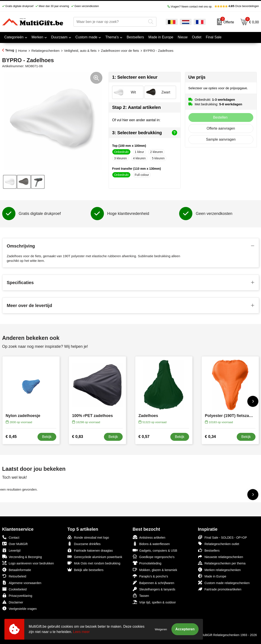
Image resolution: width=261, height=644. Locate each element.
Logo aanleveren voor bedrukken (28, 563)
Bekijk (47, 437)
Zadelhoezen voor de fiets (120, 51)
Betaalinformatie (17, 570)
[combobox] (110, 22)
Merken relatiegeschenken (219, 570)
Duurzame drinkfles (84, 544)
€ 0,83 (78, 437)
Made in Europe (212, 576)
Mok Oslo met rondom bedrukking (94, 563)
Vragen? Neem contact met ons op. (190, 7)
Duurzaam (59, 37)
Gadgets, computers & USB (155, 550)
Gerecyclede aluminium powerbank (95, 557)
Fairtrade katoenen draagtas (90, 550)
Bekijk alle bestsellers (85, 570)
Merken (37, 37)
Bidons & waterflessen (151, 544)
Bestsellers (209, 550)
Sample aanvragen (221, 139)
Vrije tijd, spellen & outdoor (154, 602)
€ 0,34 (210, 437)
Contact (11, 537)
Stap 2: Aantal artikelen (136, 107)
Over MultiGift (15, 544)
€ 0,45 (11, 437)
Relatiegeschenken (45, 51)
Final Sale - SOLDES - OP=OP (223, 537)
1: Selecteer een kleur (135, 77)
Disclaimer (13, 602)
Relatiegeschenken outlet (219, 544)
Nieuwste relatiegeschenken (221, 557)
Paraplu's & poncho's (150, 576)
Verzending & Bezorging (22, 557)
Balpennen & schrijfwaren (153, 583)
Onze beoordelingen (237, 6)
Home (23, 51)
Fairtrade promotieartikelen (220, 589)
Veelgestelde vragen (20, 608)
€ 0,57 (144, 437)
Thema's (112, 37)
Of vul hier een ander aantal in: (136, 120)
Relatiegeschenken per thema (222, 563)
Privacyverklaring (17, 595)
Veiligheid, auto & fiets (80, 51)
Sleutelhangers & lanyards (154, 589)
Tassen (141, 595)
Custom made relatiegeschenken (224, 583)
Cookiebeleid (14, 589)
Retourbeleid (14, 576)
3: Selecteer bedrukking (145, 133)
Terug (10, 50)
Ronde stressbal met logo (88, 537)
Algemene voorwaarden (22, 583)
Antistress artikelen (149, 537)
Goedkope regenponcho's (154, 557)
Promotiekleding (147, 563)
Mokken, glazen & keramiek (155, 570)
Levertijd (11, 550)
